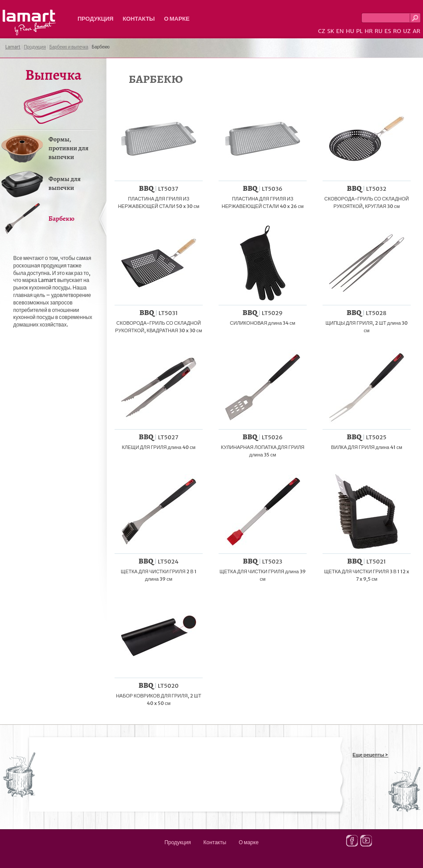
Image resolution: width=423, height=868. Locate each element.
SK (330, 31)
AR (416, 31)
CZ (322, 31)
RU (378, 31)
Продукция (95, 19)
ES (388, 31)
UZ (407, 31)
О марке (177, 19)
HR (368, 31)
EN (340, 31)
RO (397, 31)
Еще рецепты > (370, 755)
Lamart (29, 22)
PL (359, 31)
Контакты (139, 19)
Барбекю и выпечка (69, 47)
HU (350, 31)
